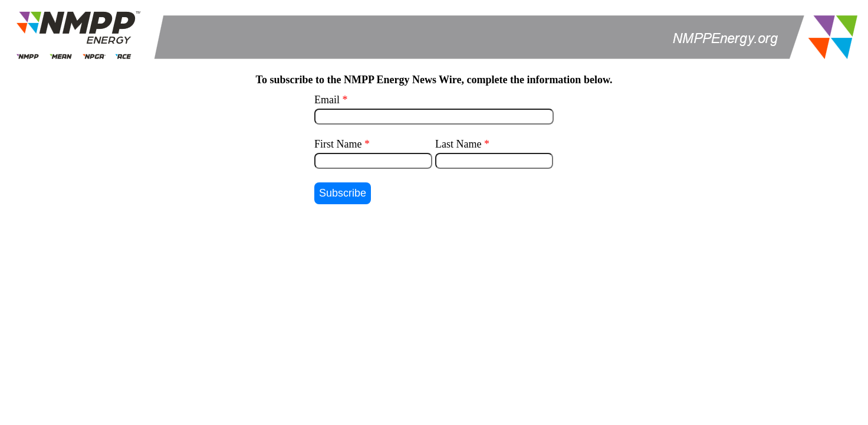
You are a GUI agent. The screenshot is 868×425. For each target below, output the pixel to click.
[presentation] (434, 241)
